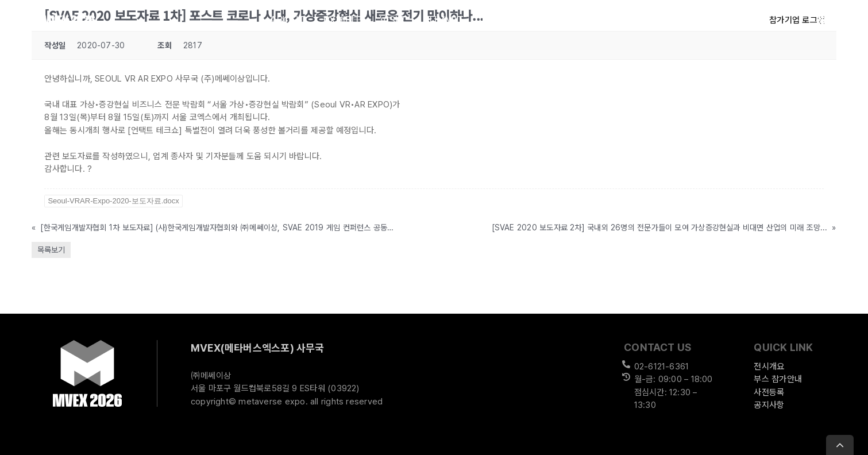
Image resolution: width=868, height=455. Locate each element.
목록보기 (51, 250)
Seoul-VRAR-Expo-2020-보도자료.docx (113, 201)
